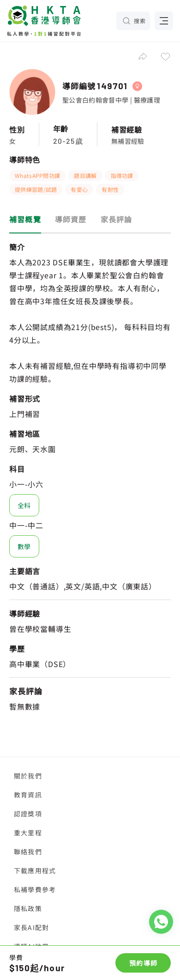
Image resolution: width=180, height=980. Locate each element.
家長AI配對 (31, 927)
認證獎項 (28, 814)
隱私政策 (28, 908)
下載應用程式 (35, 870)
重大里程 (28, 833)
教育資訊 (28, 795)
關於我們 (28, 776)
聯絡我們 (28, 851)
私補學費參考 (35, 889)
